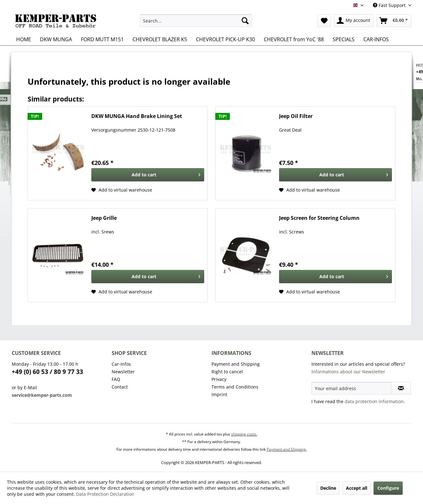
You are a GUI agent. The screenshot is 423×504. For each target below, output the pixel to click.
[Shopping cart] (394, 21)
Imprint (219, 394)
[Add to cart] (148, 175)
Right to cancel (227, 372)
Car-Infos (121, 364)
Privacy (219, 379)
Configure (388, 488)
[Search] (245, 21)
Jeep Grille (104, 218)
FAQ (116, 379)
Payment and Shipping (236, 364)
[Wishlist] (324, 21)
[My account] (354, 21)
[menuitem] (196, 21)
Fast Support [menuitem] (390, 5)
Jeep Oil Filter (296, 116)
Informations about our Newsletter (348, 372)
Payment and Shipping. (287, 449)
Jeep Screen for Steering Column (319, 218)
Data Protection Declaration (105, 494)
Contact (120, 387)
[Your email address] (351, 388)
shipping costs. (244, 434)
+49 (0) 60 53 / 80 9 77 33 (47, 372)
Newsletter (123, 372)
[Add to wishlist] (122, 190)
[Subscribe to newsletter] (401, 388)
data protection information (374, 401)
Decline (328, 488)
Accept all (357, 488)
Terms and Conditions (235, 387)
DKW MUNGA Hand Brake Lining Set (137, 116)
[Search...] (196, 21)
